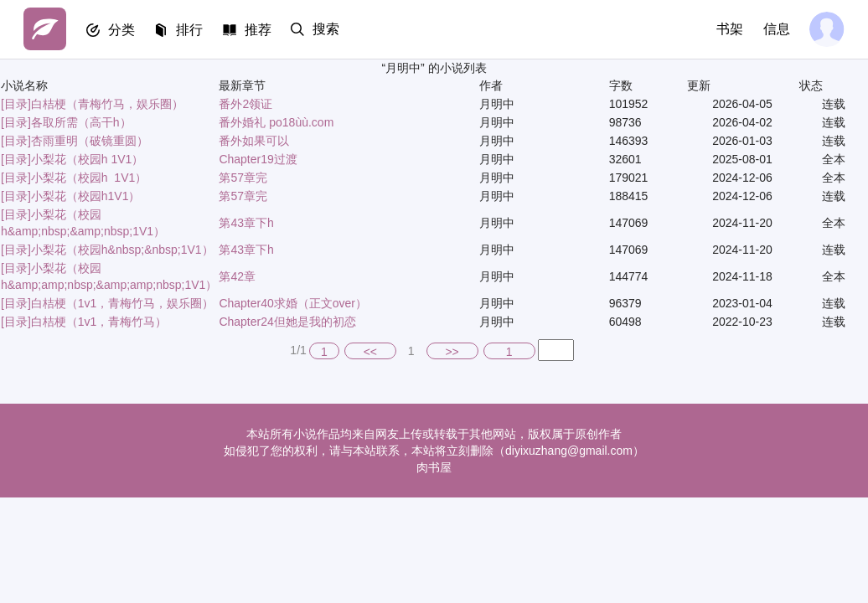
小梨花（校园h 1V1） (88, 159)
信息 (776, 29)
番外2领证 (245, 104)
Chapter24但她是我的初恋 (287, 322)
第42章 (237, 276)
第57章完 (243, 178)
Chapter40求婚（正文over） (293, 303)
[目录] (16, 104)
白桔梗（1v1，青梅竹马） (99, 322)
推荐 (260, 30)
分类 (122, 30)
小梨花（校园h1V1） (86, 196)
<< (370, 352)
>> (452, 352)
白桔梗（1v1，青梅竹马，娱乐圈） (123, 303)
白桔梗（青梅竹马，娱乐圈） (107, 104)
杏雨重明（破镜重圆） (90, 141)
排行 (191, 30)
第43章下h (246, 223)
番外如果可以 (254, 141)
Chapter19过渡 (258, 159)
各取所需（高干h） (81, 122)
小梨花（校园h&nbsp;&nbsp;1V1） (122, 250)
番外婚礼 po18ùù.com (276, 122)
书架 (729, 29)
